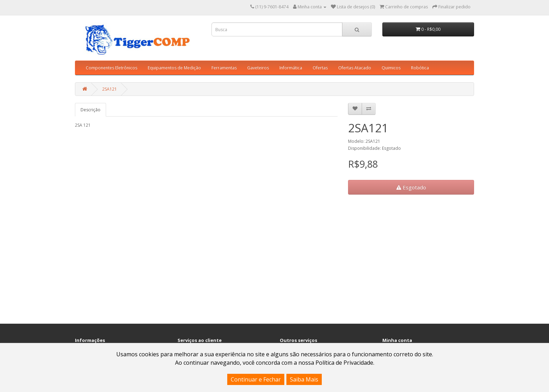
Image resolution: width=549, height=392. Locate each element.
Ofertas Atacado (355, 68)
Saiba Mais (304, 379)
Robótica (420, 68)
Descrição (91, 110)
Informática (291, 68)
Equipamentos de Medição (174, 68)
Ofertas (320, 68)
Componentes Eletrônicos (112, 68)
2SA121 (110, 89)
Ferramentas (224, 68)
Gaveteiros (258, 68)
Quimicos (391, 68)
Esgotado (411, 187)
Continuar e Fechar (256, 379)
